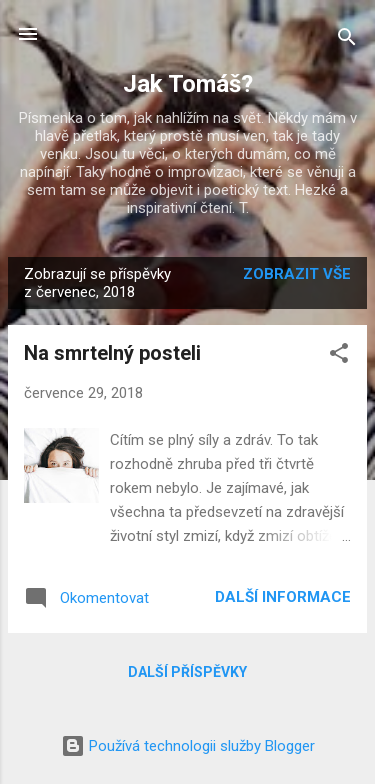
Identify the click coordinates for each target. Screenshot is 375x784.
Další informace (283, 597)
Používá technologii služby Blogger (188, 746)
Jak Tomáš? (188, 84)
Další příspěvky (187, 672)
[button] (339, 356)
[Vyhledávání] (347, 40)
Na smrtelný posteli (112, 353)
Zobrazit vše (297, 274)
